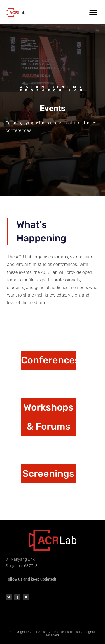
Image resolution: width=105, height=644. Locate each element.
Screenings (48, 474)
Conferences (50, 360)
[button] (93, 12)
